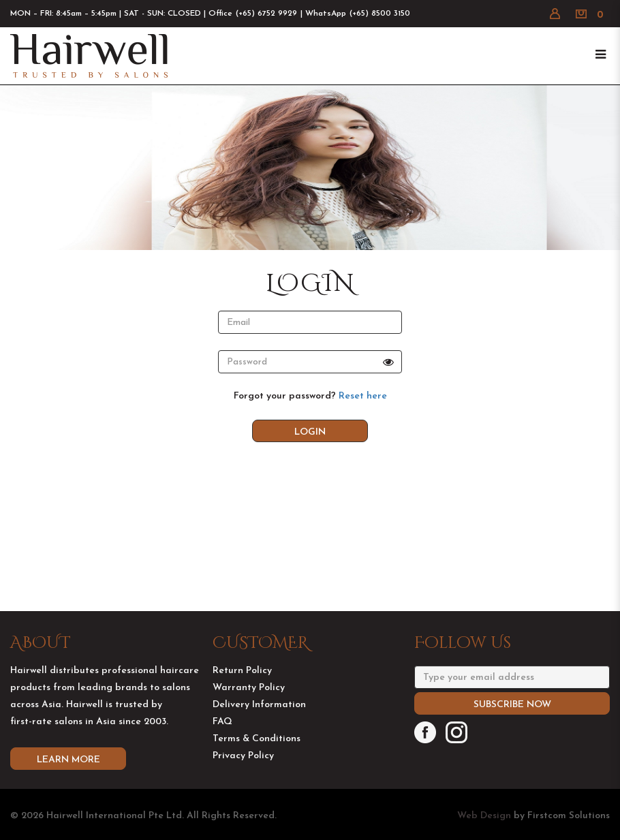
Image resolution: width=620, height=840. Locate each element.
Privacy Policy (243, 771)
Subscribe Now (512, 720)
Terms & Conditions (257, 754)
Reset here (363, 396)
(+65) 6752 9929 (266, 14)
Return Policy (242, 686)
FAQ (222, 737)
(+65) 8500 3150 (380, 14)
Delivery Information (259, 720)
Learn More (68, 775)
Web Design (484, 816)
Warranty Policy (249, 703)
